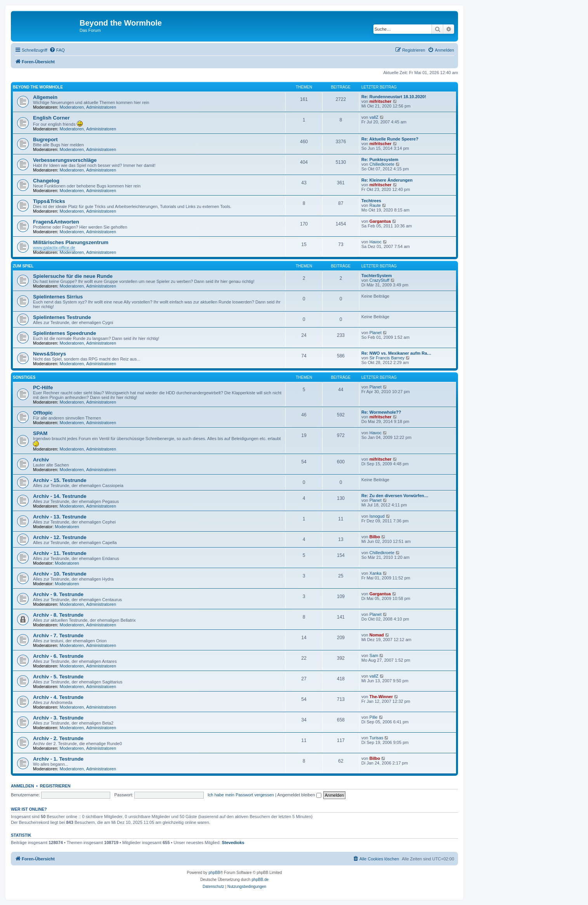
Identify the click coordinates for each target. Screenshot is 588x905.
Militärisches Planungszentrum (71, 242)
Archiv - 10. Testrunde (60, 574)
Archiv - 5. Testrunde (58, 677)
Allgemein (45, 97)
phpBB (214, 873)
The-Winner (381, 697)
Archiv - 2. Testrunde (58, 738)
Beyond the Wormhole (38, 87)
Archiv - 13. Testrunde (60, 517)
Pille (374, 717)
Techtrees (371, 201)
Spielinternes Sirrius (58, 297)
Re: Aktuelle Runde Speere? (390, 139)
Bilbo (375, 537)
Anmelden (23, 786)
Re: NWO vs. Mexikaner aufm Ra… (396, 353)
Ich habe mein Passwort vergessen (241, 795)
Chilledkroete (382, 164)
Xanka (376, 573)
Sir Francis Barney (387, 358)
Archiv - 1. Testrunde (58, 759)
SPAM (40, 433)
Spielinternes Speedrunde (65, 333)
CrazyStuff (379, 280)
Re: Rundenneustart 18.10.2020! (394, 97)
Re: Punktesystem (380, 160)
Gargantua (380, 221)
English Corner (51, 118)
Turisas (376, 738)
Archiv (41, 460)
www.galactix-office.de (54, 248)
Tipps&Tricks (49, 201)
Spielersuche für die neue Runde (73, 276)
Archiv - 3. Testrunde (58, 718)
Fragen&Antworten (56, 222)
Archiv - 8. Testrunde (58, 615)
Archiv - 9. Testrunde (58, 594)
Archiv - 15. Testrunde (60, 480)
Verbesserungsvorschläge (65, 160)
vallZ (374, 117)
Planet (376, 333)
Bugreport (45, 140)
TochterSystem (377, 276)
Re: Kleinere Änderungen (387, 180)
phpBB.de (260, 880)
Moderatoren (72, 107)
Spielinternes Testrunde (62, 317)
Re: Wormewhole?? (381, 412)
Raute (375, 205)
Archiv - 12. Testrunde (60, 537)
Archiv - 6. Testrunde (58, 656)
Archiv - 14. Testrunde (60, 496)
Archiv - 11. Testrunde (60, 553)
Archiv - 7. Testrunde (58, 635)
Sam (374, 655)
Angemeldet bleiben (299, 795)
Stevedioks (233, 843)
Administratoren (101, 107)
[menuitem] (57, 50)
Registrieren (55, 786)
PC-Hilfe (43, 387)
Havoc (376, 242)
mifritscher (381, 101)
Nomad (377, 635)
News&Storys (49, 354)
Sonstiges (24, 377)
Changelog (46, 181)
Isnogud (377, 516)
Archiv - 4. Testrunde (58, 697)
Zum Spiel (23, 266)
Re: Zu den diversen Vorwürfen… (395, 496)
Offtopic (43, 413)
